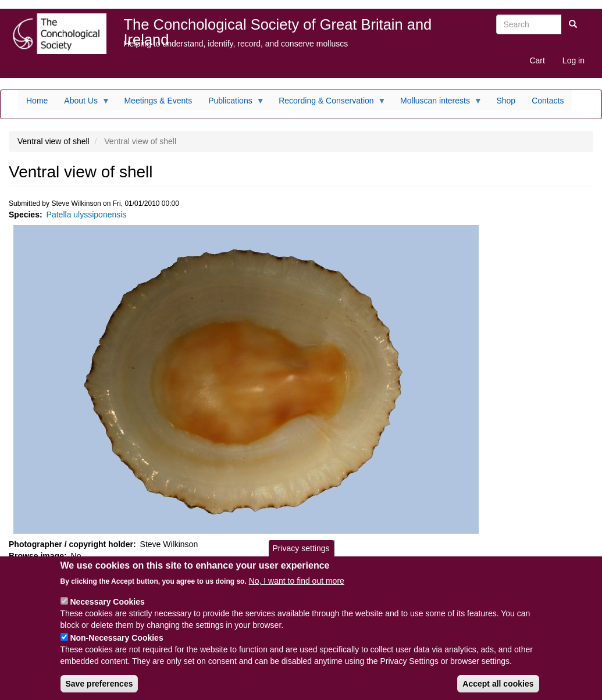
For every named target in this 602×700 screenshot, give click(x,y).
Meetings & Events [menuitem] (158, 101)
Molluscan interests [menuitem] (437, 103)
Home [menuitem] (37, 101)
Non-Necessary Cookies (116, 646)
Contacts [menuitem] (548, 101)
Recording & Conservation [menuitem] (328, 103)
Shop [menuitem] (506, 101)
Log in (573, 60)
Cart (537, 60)
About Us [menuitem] (83, 103)
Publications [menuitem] (232, 103)
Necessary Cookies (107, 610)
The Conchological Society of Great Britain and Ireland (278, 27)
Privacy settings (301, 556)
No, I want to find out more (297, 589)
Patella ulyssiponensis (87, 215)
